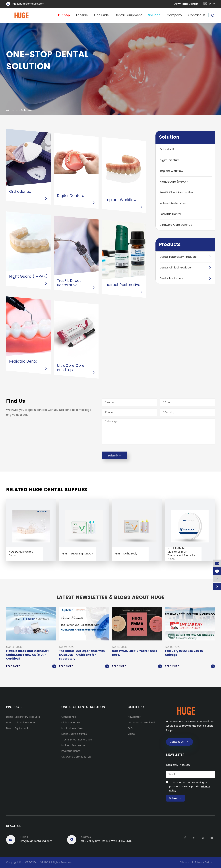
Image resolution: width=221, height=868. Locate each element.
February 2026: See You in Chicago (184, 653)
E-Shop (64, 15)
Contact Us (197, 15)
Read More (31, 666)
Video (131, 734)
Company (174, 15)
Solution (154, 15)
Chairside (101, 15)
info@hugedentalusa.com (25, 4)
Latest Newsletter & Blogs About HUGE (110, 598)
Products (170, 245)
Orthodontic (20, 192)
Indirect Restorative (122, 285)
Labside (82, 15)
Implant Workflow (121, 200)
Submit (114, 456)
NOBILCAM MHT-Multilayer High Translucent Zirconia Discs (181, 554)
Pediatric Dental (24, 361)
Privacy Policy (203, 862)
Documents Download (141, 723)
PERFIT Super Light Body (77, 554)
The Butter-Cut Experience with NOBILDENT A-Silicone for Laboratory (82, 655)
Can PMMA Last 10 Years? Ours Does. (135, 653)
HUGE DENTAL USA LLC (35, 862)
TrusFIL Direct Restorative (69, 283)
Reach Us (14, 826)
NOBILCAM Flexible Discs (21, 554)
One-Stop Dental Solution (83, 707)
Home (14, 110)
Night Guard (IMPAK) (28, 277)
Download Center (186, 4)
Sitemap (185, 862)
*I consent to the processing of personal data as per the (190, 787)
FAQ (130, 728)
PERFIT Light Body (126, 554)
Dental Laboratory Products (178, 257)
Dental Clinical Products (176, 268)
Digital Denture (71, 196)
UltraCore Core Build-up (71, 368)
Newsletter (134, 717)
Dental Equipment (128, 15)
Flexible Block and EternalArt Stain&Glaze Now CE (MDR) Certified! (27, 655)
